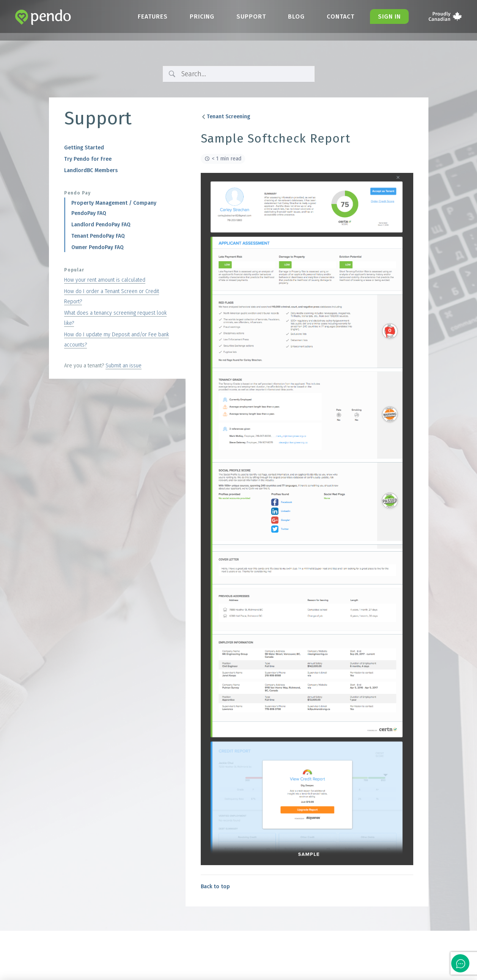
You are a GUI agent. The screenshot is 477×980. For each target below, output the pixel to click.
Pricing (202, 16)
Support (251, 16)
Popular (74, 270)
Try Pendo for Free (88, 159)
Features (153, 16)
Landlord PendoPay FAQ (101, 225)
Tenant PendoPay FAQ (98, 236)
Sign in (389, 16)
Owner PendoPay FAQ (98, 247)
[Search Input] (245, 74)
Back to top (215, 887)
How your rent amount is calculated (105, 280)
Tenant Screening (225, 117)
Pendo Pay (77, 193)
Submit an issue (124, 366)
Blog (296, 16)
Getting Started (84, 148)
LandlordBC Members (91, 170)
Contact (341, 16)
